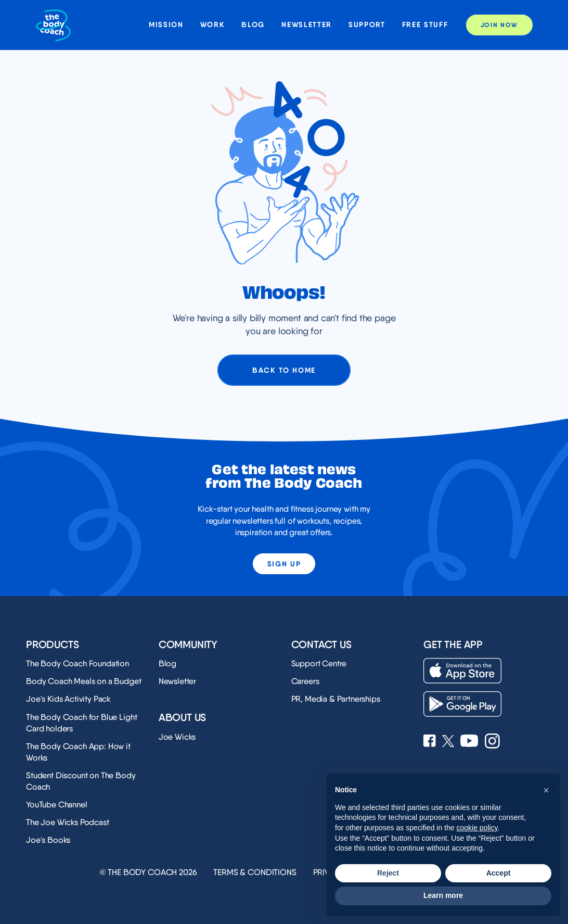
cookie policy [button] (477, 828)
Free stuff (425, 25)
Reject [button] (388, 873)
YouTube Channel (57, 805)
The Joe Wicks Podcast (68, 822)
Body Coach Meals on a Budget (84, 681)
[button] (546, 790)
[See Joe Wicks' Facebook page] (430, 742)
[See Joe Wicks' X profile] (448, 742)
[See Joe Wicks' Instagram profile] (492, 742)
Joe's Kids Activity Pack (68, 699)
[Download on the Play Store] (462, 704)
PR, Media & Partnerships (336, 699)
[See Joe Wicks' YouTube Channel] (469, 742)
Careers (305, 681)
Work (213, 25)
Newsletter (307, 25)
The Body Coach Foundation (78, 663)
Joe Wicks (177, 737)
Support (367, 25)
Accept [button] (499, 873)
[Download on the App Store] (462, 671)
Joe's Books (48, 840)
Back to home (284, 370)
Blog (253, 25)
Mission (166, 25)
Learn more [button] (443, 895)
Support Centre (319, 663)
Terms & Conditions (255, 872)
